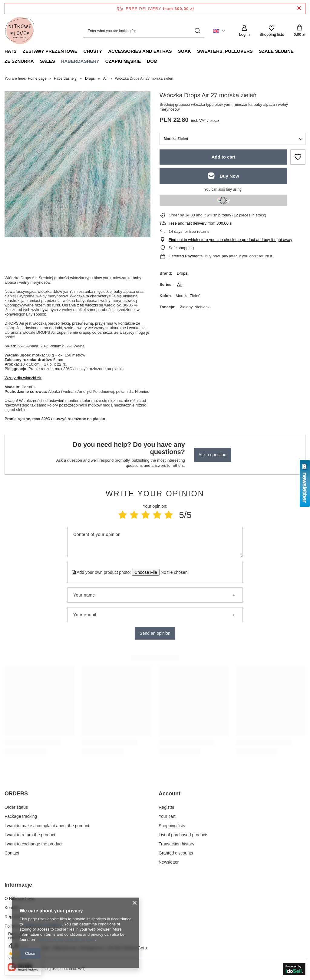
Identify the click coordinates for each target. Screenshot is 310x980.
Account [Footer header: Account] (170, 794)
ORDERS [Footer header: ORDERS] (16, 794)
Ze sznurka (19, 61)
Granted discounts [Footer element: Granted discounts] (176, 853)
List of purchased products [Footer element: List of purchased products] (183, 835)
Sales (48, 61)
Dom (152, 61)
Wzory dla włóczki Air (23, 378)
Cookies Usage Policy (43, 924)
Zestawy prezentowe (50, 51)
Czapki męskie (123, 61)
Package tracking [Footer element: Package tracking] (21, 816)
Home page (37, 79)
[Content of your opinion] (155, 542)
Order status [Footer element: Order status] (16, 807)
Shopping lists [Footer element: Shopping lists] (172, 826)
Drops (90, 79)
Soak (185, 51)
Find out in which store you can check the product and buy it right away (230, 240)
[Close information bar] (299, 8)
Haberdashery (80, 61)
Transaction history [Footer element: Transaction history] (176, 844)
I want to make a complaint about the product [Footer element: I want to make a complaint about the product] (47, 826)
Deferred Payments (186, 256)
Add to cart (223, 157)
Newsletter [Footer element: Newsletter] (169, 862)
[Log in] (244, 31)
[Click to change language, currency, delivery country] (219, 31)
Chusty (93, 51)
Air (106, 79)
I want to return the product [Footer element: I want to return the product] (30, 835)
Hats (11, 51)
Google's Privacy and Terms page (65, 940)
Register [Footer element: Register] (167, 807)
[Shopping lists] (272, 31)
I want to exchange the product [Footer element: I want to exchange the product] (33, 844)
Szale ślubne (276, 51)
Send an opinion (155, 633)
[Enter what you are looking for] (143, 31)
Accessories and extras (140, 51)
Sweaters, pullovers (225, 51)
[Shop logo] (20, 31)
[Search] (197, 31)
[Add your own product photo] (172, 572)
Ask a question (213, 455)
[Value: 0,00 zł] (300, 31)
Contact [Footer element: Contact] (12, 853)
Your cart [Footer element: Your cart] (167, 816)
